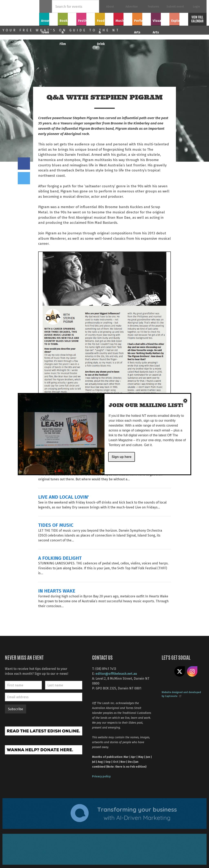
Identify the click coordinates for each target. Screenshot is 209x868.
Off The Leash (21, 13)
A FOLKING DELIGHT (60, 558)
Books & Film (67, 21)
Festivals (86, 19)
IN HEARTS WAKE (57, 591)
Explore (179, 19)
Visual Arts (160, 19)
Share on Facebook (24, 164)
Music (123, 19)
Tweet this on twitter (24, 178)
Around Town (49, 21)
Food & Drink (104, 21)
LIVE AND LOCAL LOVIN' (63, 497)
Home (46, 6)
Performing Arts (142, 21)
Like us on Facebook (167, 672)
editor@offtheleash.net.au (116, 673)
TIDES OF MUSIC (56, 525)
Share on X (180, 672)
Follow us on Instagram (192, 672)
